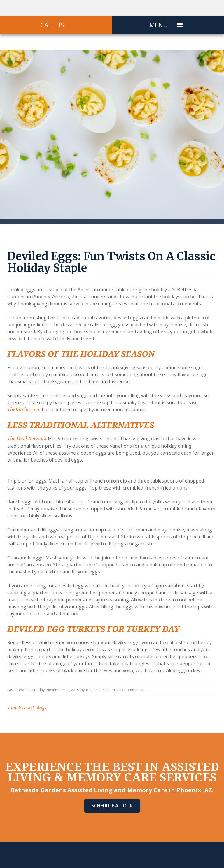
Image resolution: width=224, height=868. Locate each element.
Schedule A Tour (112, 806)
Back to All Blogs (27, 708)
